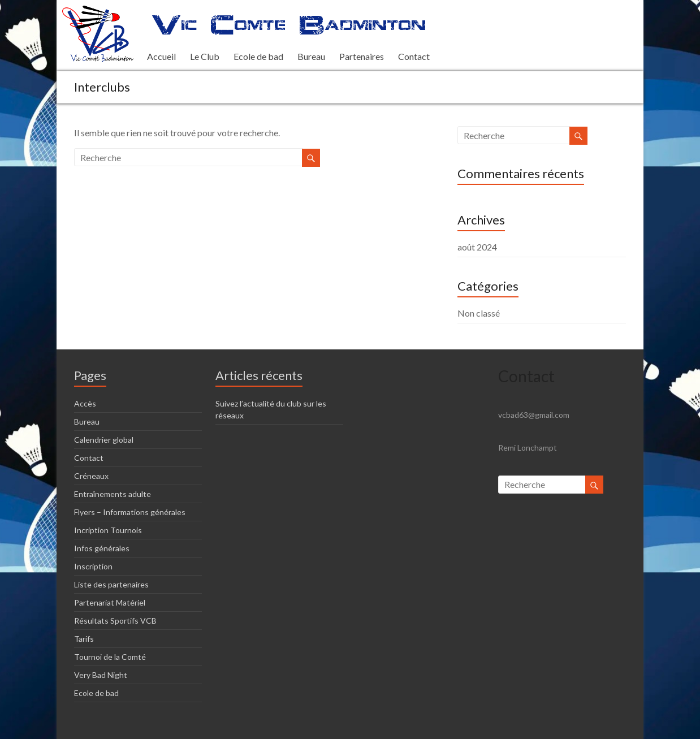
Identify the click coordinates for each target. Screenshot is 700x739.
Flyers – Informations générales (130, 512)
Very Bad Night (101, 675)
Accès (85, 403)
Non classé (479, 313)
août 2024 (477, 247)
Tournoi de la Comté (110, 657)
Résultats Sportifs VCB (115, 621)
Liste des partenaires (111, 584)
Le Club (205, 56)
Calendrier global (104, 440)
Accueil (161, 56)
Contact (414, 56)
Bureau (311, 56)
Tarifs (84, 639)
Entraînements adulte (113, 494)
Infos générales (102, 548)
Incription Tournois (108, 530)
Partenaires (362, 56)
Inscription (93, 566)
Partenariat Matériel (110, 602)
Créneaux (91, 476)
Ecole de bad (258, 56)
